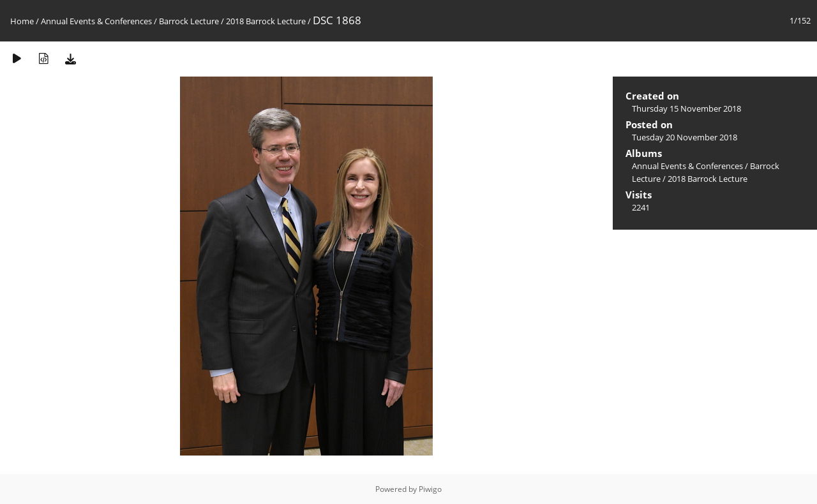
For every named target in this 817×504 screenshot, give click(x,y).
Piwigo (430, 489)
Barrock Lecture (189, 21)
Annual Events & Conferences (96, 21)
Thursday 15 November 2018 (686, 108)
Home (22, 21)
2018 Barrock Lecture (266, 21)
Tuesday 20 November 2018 (685, 137)
